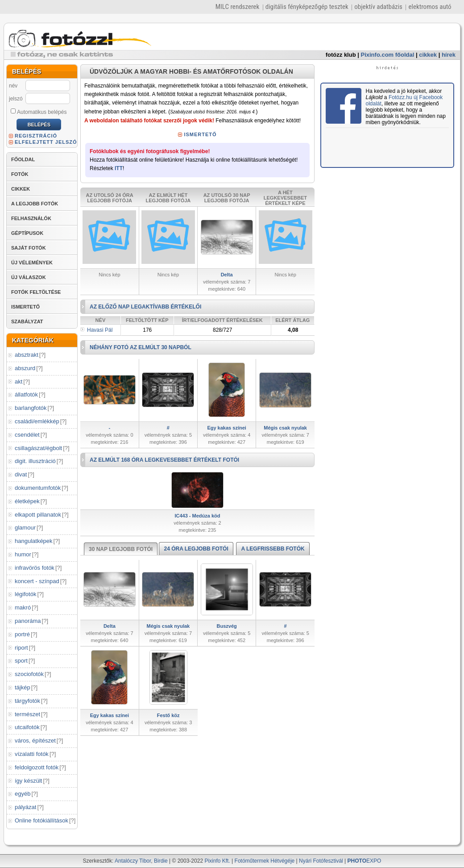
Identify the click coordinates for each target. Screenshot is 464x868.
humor (23, 554)
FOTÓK (20, 174)
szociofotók (29, 674)
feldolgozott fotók (37, 767)
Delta (227, 275)
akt (19, 382)
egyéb (23, 794)
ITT (119, 168)
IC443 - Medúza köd (197, 516)
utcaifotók (27, 727)
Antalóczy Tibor (133, 861)
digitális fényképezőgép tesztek (307, 7)
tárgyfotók (27, 701)
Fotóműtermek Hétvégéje (265, 861)
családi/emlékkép (37, 421)
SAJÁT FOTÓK (29, 248)
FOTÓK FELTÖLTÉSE (36, 292)
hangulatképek (34, 541)
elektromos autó (430, 7)
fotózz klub (341, 55)
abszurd (25, 368)
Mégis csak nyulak (285, 428)
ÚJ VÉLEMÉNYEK (32, 263)
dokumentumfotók (38, 488)
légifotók (25, 594)
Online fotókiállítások (41, 820)
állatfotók (26, 394)
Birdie (161, 861)
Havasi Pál (100, 330)
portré (22, 634)
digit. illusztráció (35, 461)
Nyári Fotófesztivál (321, 861)
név (13, 86)
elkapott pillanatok (38, 515)
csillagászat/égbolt (38, 448)
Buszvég (227, 626)
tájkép (23, 687)
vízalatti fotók (32, 754)
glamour (25, 528)
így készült (28, 781)
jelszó (16, 99)
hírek (449, 55)
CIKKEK (21, 189)
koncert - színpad (37, 581)
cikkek (428, 55)
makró (23, 607)
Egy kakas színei (226, 428)
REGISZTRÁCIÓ (36, 136)
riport (21, 648)
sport (21, 661)
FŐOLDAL (23, 159)
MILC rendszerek (237, 7)
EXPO (365, 861)
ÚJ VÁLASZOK (29, 277)
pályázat (25, 807)
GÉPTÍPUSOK (27, 233)
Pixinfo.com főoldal (388, 55)
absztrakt (27, 355)
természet (27, 714)
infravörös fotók (35, 568)
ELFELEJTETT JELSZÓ (46, 142)
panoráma (28, 621)
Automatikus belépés (39, 112)
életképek (27, 501)
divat (21, 474)
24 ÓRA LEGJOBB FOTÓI (196, 549)
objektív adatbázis (378, 7)
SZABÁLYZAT (27, 321)
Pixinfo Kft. (217, 861)
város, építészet (35, 741)
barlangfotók (31, 408)
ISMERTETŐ (25, 307)
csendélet (27, 435)
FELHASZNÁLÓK (31, 218)
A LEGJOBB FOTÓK (35, 204)
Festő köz (168, 715)
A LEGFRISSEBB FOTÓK (273, 549)
